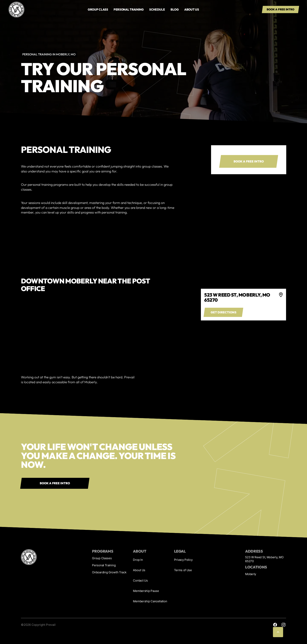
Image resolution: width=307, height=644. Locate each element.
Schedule (157, 9)
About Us (139, 570)
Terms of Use (183, 570)
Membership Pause (146, 591)
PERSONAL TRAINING (129, 9)
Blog (175, 9)
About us (192, 9)
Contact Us (140, 580)
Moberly (251, 574)
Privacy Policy (183, 560)
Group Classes (102, 558)
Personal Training (104, 565)
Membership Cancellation (150, 601)
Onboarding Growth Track (109, 572)
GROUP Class (98, 9)
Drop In (138, 560)
